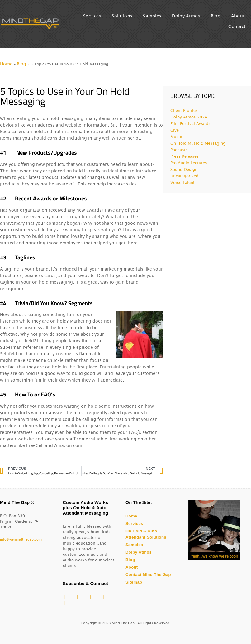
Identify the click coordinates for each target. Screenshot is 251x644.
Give (175, 130)
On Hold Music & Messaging (198, 143)
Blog (216, 16)
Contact (237, 26)
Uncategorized (184, 176)
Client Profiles (184, 111)
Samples (152, 16)
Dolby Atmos (186, 16)
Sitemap (134, 582)
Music (176, 137)
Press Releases (185, 156)
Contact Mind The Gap (148, 575)
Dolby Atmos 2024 (189, 117)
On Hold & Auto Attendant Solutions (146, 534)
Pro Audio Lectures (189, 163)
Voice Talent (182, 183)
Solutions (122, 16)
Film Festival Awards (190, 124)
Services (92, 16)
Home (6, 64)
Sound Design (184, 169)
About (238, 16)
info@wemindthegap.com (21, 539)
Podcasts (179, 150)
